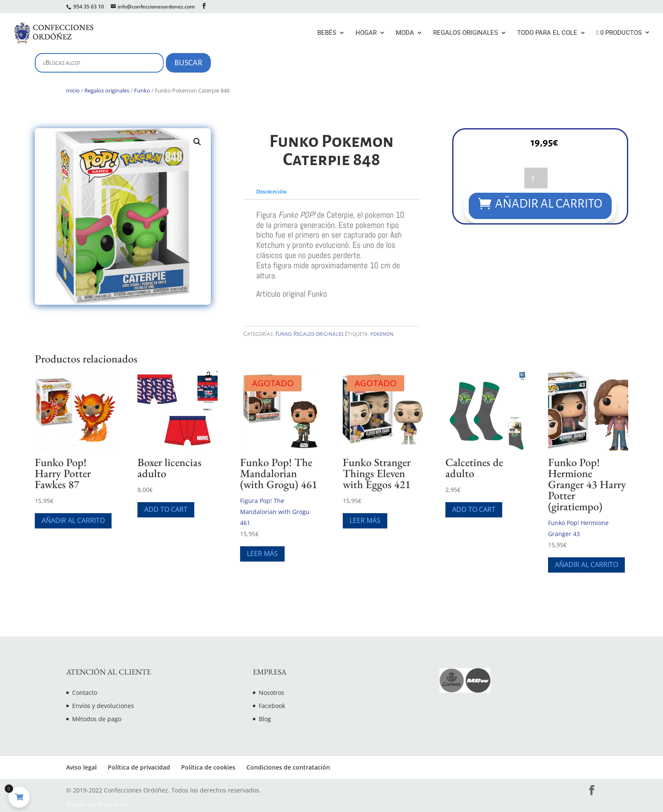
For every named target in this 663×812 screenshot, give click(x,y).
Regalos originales (466, 33)
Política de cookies (208, 767)
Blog (265, 719)
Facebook (272, 706)
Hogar (366, 33)
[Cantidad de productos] (536, 178)
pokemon (382, 334)
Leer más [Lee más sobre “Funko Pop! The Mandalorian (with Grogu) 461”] (262, 554)
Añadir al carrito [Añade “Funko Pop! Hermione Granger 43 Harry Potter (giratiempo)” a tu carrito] (586, 565)
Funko (142, 90)
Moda (405, 33)
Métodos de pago (97, 719)
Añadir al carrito (549, 204)
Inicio (73, 90)
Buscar (188, 63)
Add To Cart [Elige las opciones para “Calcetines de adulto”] (474, 509)
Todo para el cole (547, 33)
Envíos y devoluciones (103, 706)
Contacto (85, 693)
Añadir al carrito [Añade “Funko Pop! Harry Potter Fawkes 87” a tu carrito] (73, 520)
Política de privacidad (139, 767)
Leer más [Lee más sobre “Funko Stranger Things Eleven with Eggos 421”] (365, 520)
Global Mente (112, 804)
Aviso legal (81, 767)
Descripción (271, 192)
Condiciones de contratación (288, 767)
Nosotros (271, 693)
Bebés (327, 33)
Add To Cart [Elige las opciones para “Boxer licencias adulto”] (166, 509)
